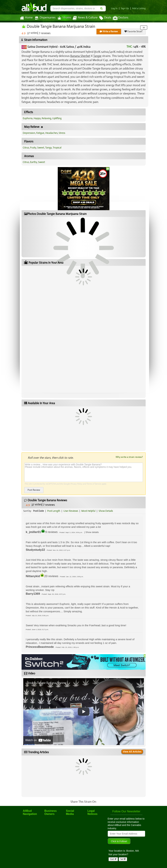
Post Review (34, 490)
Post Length (54, 511)
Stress (62, 133)
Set (123, 859)
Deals (105, 18)
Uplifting (57, 118)
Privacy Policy (76, 484)
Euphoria (28, 118)
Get (113, 859)
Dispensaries (45, 18)
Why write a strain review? (129, 457)
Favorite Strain (133, 31)
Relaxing (46, 118)
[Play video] (84, 712)
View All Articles (132, 752)
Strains (64, 18)
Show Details (106, 511)
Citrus (26, 148)
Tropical (57, 148)
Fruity (33, 148)
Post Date (39, 511)
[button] (92, 532)
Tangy (48, 148)
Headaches (51, 133)
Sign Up (125, 8)
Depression (29, 133)
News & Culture (85, 18)
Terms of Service (94, 484)
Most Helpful (88, 511)
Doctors (121, 18)
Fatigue (40, 133)
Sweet (41, 148)
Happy (37, 118)
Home (26, 18)
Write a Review (109, 31)
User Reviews (71, 511)
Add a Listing (139, 8)
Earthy (34, 162)
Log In (114, 8)
